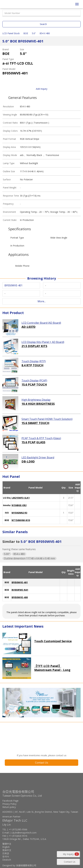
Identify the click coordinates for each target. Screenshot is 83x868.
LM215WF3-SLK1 (21, 498)
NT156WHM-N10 (21, 520)
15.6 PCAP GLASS (33, 442)
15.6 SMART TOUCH (35, 423)
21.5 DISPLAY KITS (34, 346)
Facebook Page (10, 801)
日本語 (6, 853)
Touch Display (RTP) (34, 361)
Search (43, 24)
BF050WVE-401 (20, 582)
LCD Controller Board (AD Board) (41, 323)
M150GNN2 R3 (19, 513)
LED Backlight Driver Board (38, 457)
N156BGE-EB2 (19, 505)
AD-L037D (29, 327)
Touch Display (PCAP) (34, 380)
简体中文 (7, 850)
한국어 (6, 856)
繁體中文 (7, 844)
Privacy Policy (9, 804)
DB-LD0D (28, 461)
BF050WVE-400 (20, 597)
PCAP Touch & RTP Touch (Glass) (41, 438)
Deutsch (7, 860)
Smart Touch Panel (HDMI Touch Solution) (47, 419)
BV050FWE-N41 (20, 590)
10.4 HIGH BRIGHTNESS (38, 404)
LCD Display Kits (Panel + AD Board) (43, 342)
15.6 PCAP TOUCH (34, 384)
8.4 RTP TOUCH (32, 365)
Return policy (9, 807)
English (6, 847)
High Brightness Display (36, 400)
